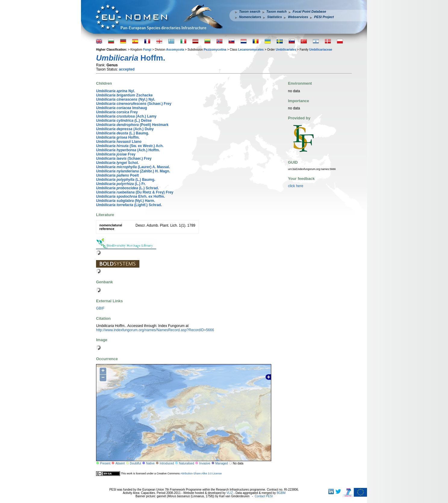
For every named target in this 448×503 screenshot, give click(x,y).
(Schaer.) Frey (134, 104)
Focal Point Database (309, 11)
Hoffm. (118, 137)
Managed (222, 463)
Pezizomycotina (215, 50)
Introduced (167, 463)
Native (150, 463)
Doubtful (135, 463)
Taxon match (277, 11)
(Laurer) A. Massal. (133, 167)
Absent (120, 463)
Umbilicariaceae (321, 50)
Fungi (147, 50)
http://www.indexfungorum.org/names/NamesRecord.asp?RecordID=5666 (155, 330)
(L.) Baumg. (123, 133)
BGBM (281, 493)
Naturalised (187, 463)
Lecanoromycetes (251, 50)
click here (296, 186)
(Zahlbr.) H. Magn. (133, 171)
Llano (119, 142)
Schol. (117, 163)
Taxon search (250, 11)
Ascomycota (175, 50)
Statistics (274, 17)
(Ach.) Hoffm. (128, 150)
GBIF (100, 308)
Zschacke (124, 95)
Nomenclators (250, 17)
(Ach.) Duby (125, 129)
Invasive (205, 463)
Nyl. (115, 91)
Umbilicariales (286, 50)
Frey (117, 112)
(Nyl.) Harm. (126, 201)
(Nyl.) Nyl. (126, 99)
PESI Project (324, 17)
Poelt (117, 175)
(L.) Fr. (121, 184)
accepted (127, 69)
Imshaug (121, 108)
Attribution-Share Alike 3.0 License (201, 473)
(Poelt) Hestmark (132, 125)
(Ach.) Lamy (126, 116)
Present (105, 463)
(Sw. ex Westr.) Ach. (130, 146)
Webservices (298, 17)
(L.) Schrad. (128, 188)
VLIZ (230, 493)
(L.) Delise (124, 121)
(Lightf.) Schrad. (129, 205)
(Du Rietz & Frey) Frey (135, 192)
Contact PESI (264, 496)
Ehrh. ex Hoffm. (131, 196)
